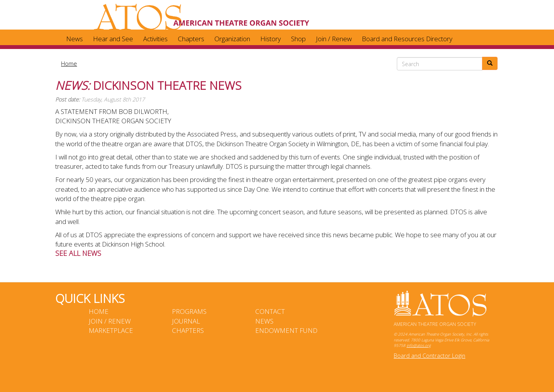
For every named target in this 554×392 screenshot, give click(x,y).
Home (69, 63)
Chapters (191, 39)
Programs (189, 311)
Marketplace (111, 330)
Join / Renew (334, 39)
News (75, 39)
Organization (232, 39)
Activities (155, 39)
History (271, 39)
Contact (270, 311)
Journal (186, 321)
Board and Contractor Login (430, 356)
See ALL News (78, 253)
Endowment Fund (286, 330)
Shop (298, 39)
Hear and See (113, 39)
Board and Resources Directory (407, 39)
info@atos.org (419, 345)
